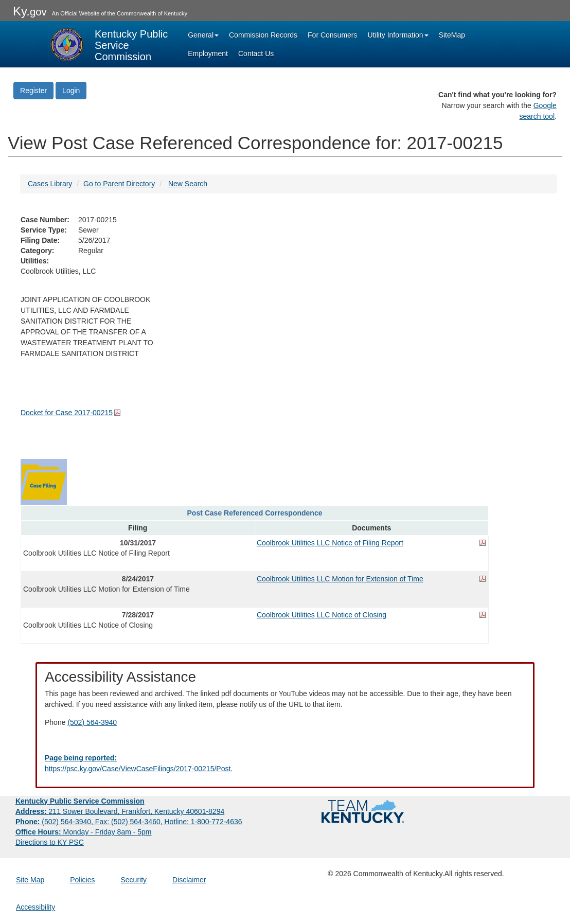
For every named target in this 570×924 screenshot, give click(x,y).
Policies (82, 880)
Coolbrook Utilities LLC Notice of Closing (322, 615)
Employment (208, 54)
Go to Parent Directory (119, 184)
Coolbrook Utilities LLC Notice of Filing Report (330, 543)
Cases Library (50, 184)
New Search (188, 184)
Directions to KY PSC (50, 842)
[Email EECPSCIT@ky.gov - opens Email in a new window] (285, 763)
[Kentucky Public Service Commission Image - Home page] (109, 44)
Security (134, 880)
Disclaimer (189, 880)
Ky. (30, 11)
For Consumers (332, 35)
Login (71, 91)
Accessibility (35, 907)
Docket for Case (67, 413)
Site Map (30, 880)
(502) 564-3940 (92, 722)
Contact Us (256, 54)
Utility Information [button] (398, 35)
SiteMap (452, 35)
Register (33, 91)
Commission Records (263, 35)
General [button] (203, 35)
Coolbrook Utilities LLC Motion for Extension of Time (340, 579)
